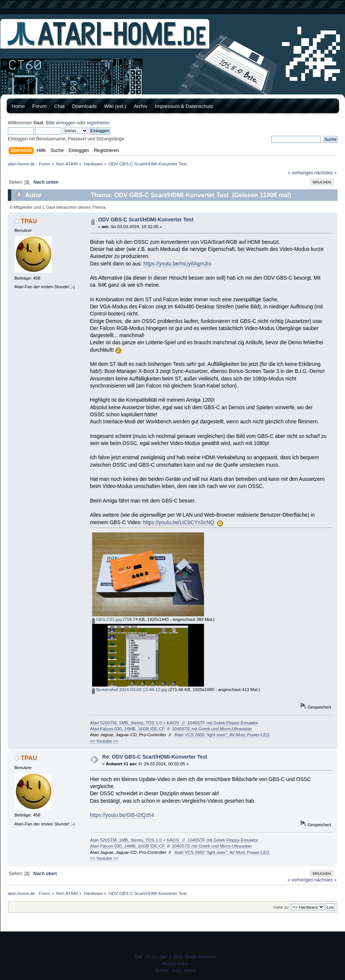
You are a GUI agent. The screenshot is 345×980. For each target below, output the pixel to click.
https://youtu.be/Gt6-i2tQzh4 (122, 815)
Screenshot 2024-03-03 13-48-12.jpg (130, 689)
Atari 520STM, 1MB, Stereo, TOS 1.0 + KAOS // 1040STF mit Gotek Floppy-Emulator (174, 723)
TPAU (29, 221)
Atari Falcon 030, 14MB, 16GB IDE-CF (127, 729)
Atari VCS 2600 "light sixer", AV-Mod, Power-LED (222, 735)
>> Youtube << (104, 741)
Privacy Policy (175, 964)
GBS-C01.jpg (107, 619)
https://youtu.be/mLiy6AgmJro (178, 264)
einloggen (66, 123)
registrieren (98, 123)
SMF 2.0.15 (145, 957)
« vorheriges (300, 173)
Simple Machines (200, 957)
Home (18, 106)
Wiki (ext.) (115, 106)
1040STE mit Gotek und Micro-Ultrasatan (212, 729)
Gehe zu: (281, 907)
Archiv (140, 106)
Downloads (84, 106)
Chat (59, 106)
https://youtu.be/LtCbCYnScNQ (179, 522)
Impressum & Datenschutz (184, 106)
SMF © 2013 (171, 957)
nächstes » (326, 173)
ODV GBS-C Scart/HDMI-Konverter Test (146, 220)
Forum (40, 106)
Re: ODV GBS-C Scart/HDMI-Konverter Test (155, 757)
